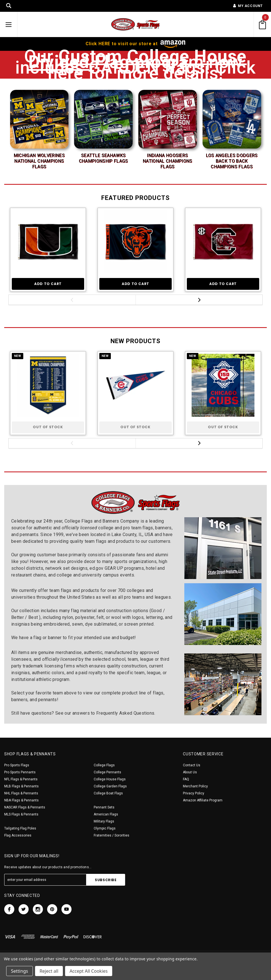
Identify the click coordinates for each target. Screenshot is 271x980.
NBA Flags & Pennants (21, 800)
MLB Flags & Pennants (21, 786)
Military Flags (104, 821)
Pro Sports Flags (17, 765)
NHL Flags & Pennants (21, 793)
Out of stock (48, 427)
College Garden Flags (110, 786)
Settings (19, 971)
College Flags (104, 765)
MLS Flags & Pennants (21, 814)
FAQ (186, 779)
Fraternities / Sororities (112, 835)
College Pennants (107, 772)
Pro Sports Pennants (20, 772)
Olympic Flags (105, 828)
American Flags (106, 814)
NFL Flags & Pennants (21, 779)
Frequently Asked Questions (125, 713)
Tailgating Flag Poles (20, 828)
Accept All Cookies (89, 971)
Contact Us (192, 765)
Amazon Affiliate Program (203, 800)
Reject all (49, 971)
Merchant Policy (195, 786)
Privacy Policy (194, 793)
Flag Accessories (18, 835)
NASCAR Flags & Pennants (25, 807)
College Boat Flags (108, 793)
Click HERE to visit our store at (135, 44)
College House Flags (110, 779)
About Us (190, 772)
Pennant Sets (104, 807)
